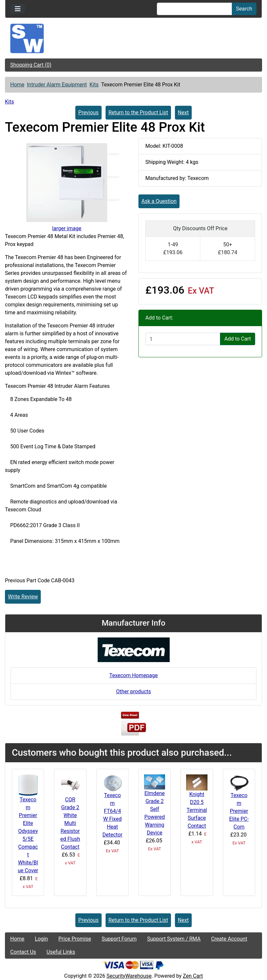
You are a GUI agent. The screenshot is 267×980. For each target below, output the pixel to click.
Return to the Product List (138, 112)
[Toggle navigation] (18, 9)
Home (17, 85)
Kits (94, 85)
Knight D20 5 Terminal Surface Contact (197, 810)
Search (244, 9)
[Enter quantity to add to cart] (183, 339)
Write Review (23, 597)
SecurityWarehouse (129, 976)
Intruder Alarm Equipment (57, 85)
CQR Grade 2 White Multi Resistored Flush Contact (70, 823)
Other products (133, 691)
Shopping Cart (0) (31, 65)
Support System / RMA (174, 939)
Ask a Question (159, 201)
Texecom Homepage (133, 675)
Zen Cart (193, 976)
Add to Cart (238, 339)
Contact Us (23, 952)
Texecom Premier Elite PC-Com (239, 811)
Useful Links (61, 952)
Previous (88, 112)
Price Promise (75, 939)
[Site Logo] (133, 38)
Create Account (229, 939)
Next (183, 112)
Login (41, 939)
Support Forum (119, 939)
